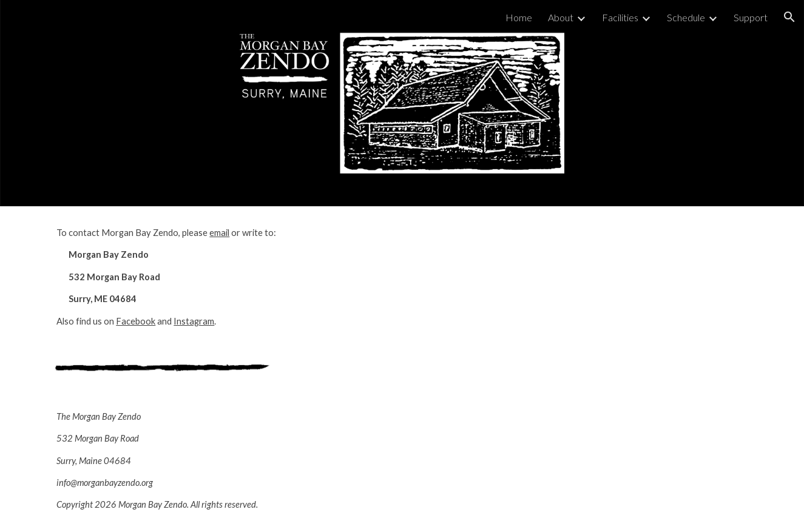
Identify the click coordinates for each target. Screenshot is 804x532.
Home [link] (519, 17)
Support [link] (751, 17)
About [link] (561, 17)
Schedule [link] (686, 17)
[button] (789, 17)
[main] (222, 277)
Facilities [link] (620, 17)
